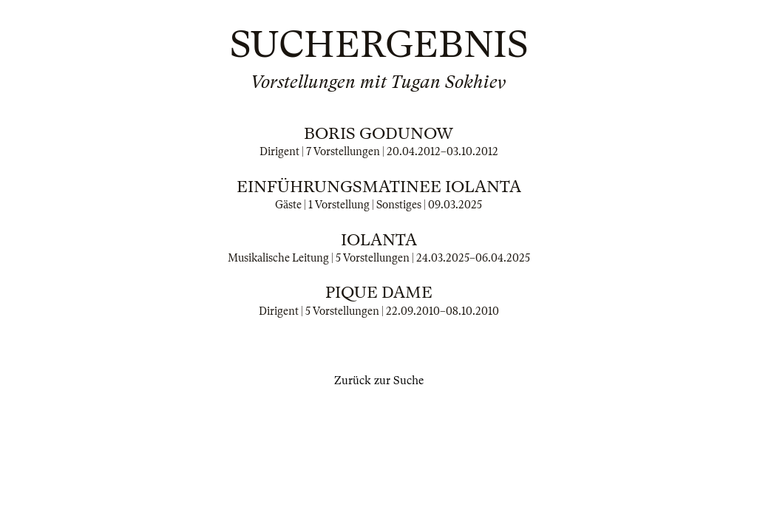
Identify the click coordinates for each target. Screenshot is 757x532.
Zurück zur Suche (379, 381)
